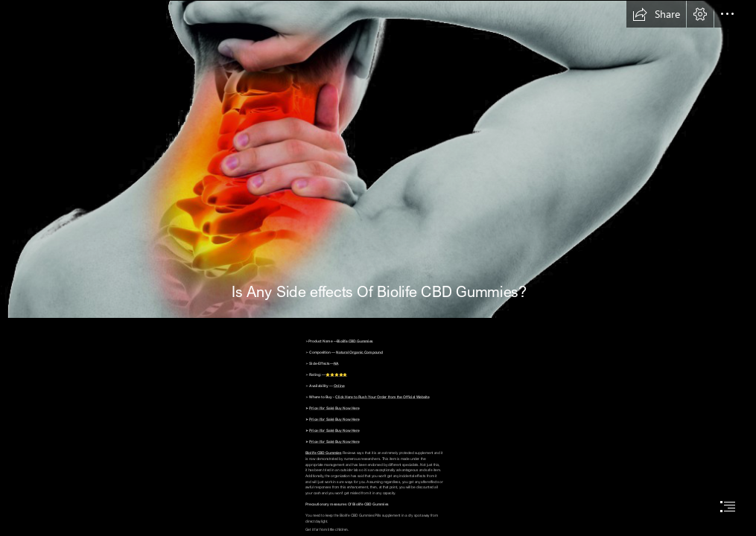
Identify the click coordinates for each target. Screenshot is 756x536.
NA (336, 363)
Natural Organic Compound (360, 351)
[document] (378, 268)
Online (339, 386)
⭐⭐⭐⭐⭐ (337, 374)
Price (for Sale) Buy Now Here (335, 408)
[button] (656, 14)
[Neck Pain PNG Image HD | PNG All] (378, 159)
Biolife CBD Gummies (355, 340)
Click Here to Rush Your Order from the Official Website (383, 397)
